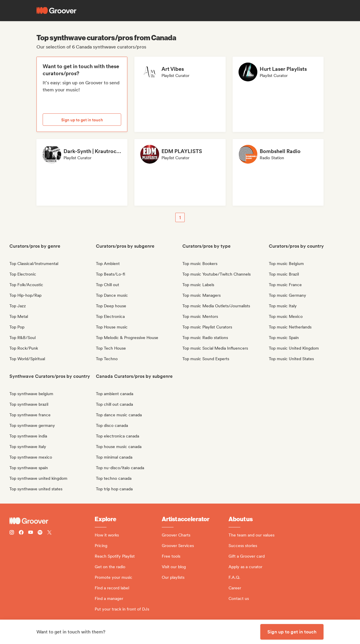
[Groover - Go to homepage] (52, 521)
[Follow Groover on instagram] (12, 533)
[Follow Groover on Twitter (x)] (49, 533)
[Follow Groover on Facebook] (21, 533)
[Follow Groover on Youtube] (31, 533)
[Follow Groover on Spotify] (40, 533)
